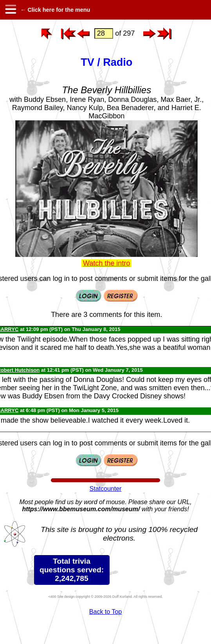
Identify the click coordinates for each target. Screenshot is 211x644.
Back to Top (105, 612)
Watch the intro (106, 263)
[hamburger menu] (10, 10)
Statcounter (106, 489)
